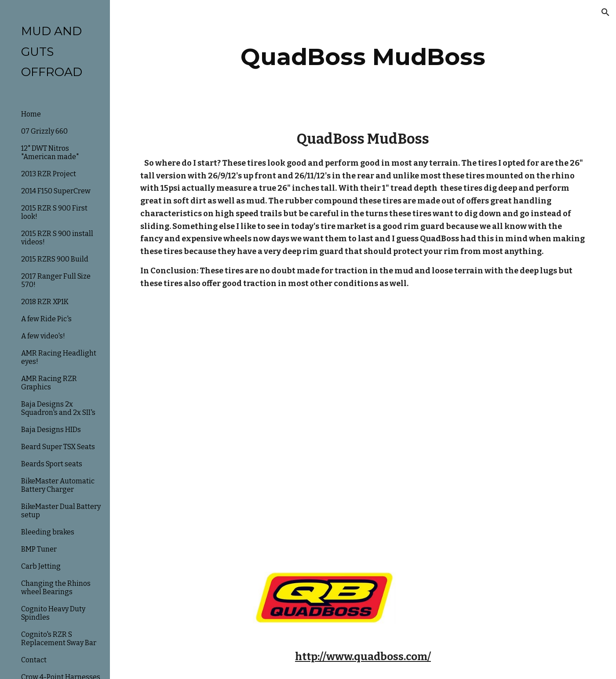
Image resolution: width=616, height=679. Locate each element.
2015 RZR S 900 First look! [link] (54, 212)
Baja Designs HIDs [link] (51, 430)
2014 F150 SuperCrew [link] (56, 191)
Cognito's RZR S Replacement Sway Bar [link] (59, 639)
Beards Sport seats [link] (52, 464)
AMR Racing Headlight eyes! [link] (59, 357)
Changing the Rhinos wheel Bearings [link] (56, 588)
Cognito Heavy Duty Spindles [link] (53, 613)
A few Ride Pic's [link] (46, 319)
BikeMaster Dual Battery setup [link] (61, 511)
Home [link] (31, 114)
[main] (363, 57)
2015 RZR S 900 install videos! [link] (57, 238)
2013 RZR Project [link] (49, 174)
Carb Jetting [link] (41, 566)
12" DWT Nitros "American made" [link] (50, 153)
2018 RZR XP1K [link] (45, 302)
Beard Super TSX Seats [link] (58, 447)
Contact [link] (34, 660)
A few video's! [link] (43, 336)
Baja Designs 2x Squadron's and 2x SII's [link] (58, 408)
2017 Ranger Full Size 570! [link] (56, 280)
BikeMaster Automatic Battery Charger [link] (58, 485)
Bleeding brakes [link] (48, 532)
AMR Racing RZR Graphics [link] (49, 383)
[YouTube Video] (324, 374)
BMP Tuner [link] (39, 549)
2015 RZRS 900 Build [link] (55, 259)
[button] (605, 12)
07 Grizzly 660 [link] (44, 131)
